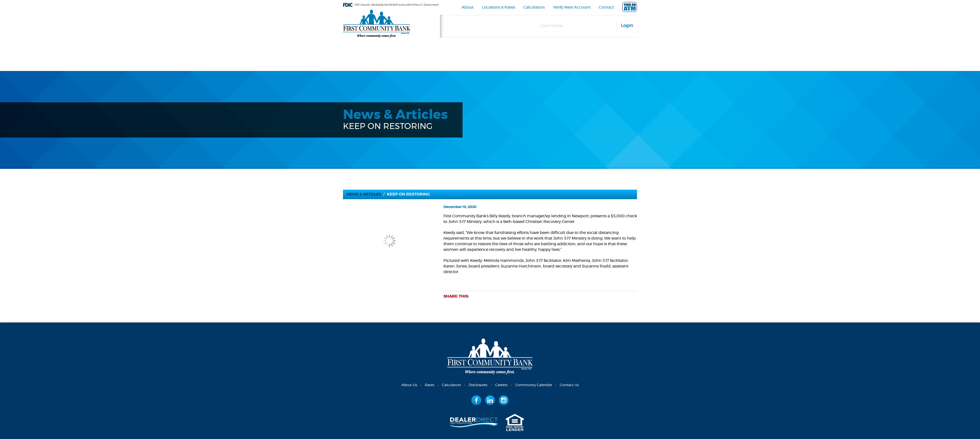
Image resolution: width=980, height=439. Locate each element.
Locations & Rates (498, 7)
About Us (409, 385)
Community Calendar (534, 385)
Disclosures (478, 385)
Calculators (534, 7)
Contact (606, 7)
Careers (501, 385)
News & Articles (365, 194)
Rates (429, 385)
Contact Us (569, 385)
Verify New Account (572, 7)
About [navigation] (468, 7)
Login (627, 26)
